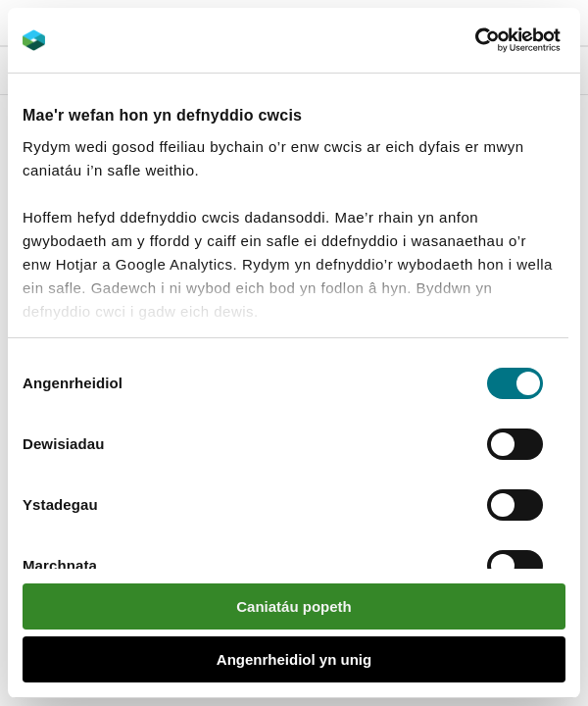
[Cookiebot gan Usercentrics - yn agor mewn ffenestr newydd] (509, 40)
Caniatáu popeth (294, 606)
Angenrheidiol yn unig (294, 659)
